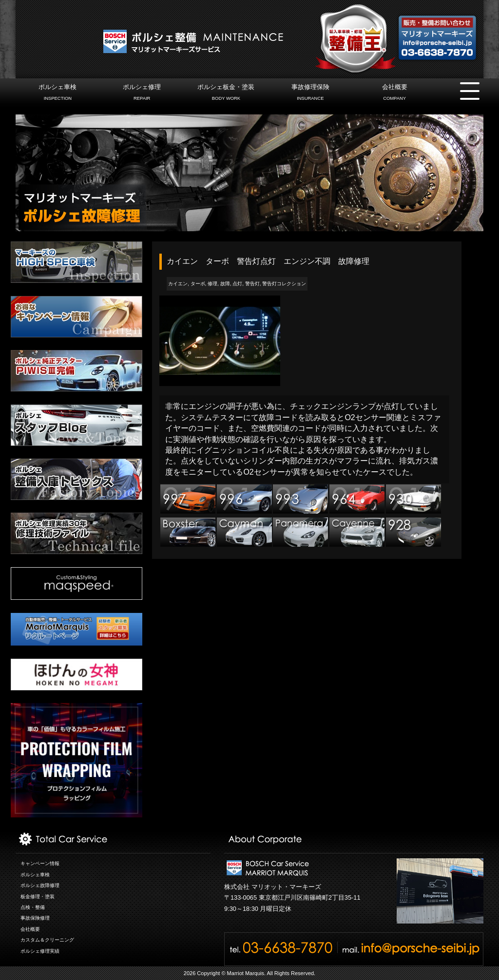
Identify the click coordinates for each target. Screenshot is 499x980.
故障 (225, 284)
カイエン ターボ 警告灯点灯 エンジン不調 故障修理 (268, 261)
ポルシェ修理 (142, 93)
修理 (212, 284)
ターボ (198, 284)
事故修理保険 (310, 93)
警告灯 (252, 284)
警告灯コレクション (284, 284)
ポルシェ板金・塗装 (226, 93)
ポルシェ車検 (58, 93)
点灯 (237, 284)
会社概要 (394, 93)
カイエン (178, 284)
